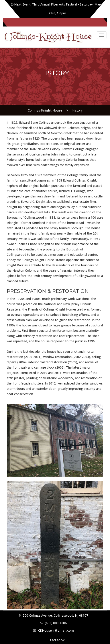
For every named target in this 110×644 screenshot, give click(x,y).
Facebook (57, 640)
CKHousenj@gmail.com (56, 630)
